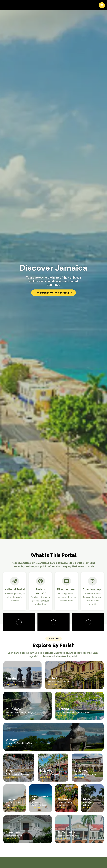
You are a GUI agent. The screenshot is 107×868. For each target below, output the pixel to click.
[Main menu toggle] (102, 5)
